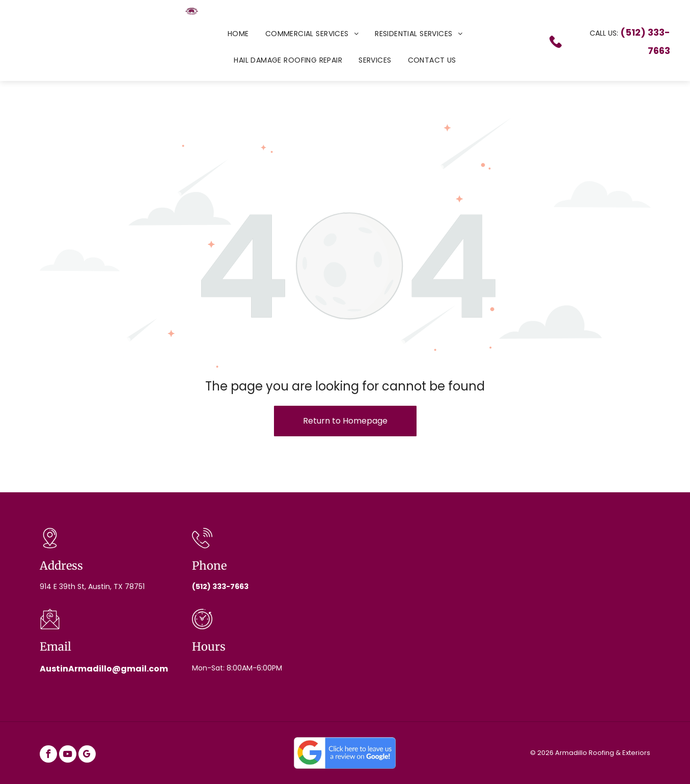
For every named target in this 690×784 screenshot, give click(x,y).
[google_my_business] (87, 755)
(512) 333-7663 (220, 586)
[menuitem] (238, 34)
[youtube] (68, 755)
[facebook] (48, 755)
